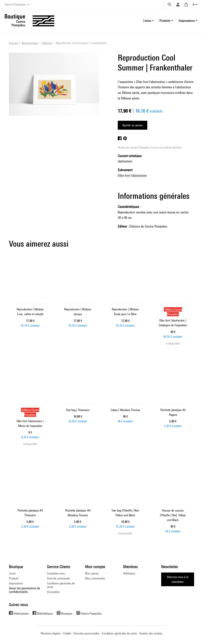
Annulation (53, 592)
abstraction (125, 161)
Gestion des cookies (151, 633)
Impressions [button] (187, 21)
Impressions (16, 583)
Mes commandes (95, 578)
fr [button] (194, 4)
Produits (14, 578)
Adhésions (129, 573)
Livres (12, 573)
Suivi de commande (58, 578)
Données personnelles (86, 633)
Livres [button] (147, 21)
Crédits (67, 633)
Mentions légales (51, 633)
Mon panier (92, 573)
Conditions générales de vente (61, 585)
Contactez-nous (56, 573)
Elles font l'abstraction (132, 175)
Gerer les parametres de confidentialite (24, 590)
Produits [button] (165, 21)
